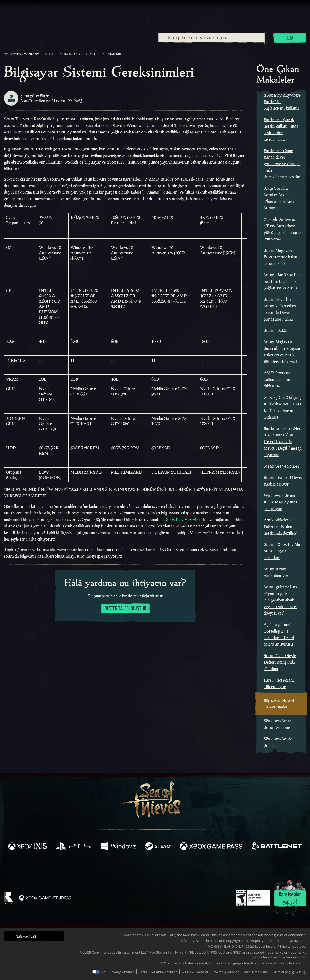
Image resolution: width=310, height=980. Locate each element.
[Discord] (175, 868)
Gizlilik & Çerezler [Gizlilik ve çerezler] (195, 972)
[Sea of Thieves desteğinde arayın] (212, 38)
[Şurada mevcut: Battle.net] (276, 847)
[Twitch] (133, 867)
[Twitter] (119, 867)
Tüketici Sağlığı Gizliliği (289, 972)
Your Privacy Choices (118, 972)
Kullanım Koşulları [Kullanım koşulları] (164, 972)
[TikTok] (188, 867)
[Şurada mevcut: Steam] (158, 847)
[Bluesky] (202, 868)
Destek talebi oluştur (125, 609)
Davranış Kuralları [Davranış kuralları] (226, 972)
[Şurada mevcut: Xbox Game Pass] (211, 847)
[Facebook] (107, 867)
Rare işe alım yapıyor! (290, 898)
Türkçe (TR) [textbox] (26, 936)
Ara (290, 38)
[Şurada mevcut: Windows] (119, 847)
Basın (143, 972)
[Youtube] (154, 867)
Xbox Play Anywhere (184, 519)
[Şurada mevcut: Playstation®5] (74, 847)
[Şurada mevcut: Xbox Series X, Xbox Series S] (28, 847)
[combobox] (211, 38)
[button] (34, 936)
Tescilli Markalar (256, 972)
